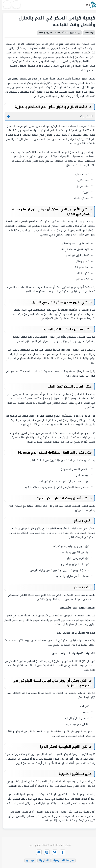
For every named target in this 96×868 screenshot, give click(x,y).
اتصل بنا (42, 860)
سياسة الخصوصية (62, 860)
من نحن (29, 860)
